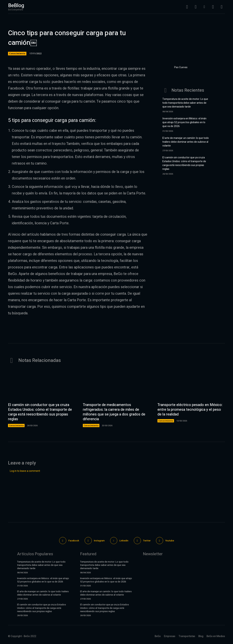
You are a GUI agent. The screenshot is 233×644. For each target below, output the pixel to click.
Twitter (147, 541)
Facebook (74, 541)
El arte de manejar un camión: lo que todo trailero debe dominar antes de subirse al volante (186, 142)
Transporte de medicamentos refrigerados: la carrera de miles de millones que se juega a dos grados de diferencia (114, 412)
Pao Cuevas (181, 67)
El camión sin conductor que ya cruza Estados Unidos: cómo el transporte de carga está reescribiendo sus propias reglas (184, 163)
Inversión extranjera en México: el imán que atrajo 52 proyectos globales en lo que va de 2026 (184, 122)
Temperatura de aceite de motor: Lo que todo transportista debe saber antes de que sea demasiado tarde (185, 103)
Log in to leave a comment (25, 471)
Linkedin (124, 541)
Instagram (99, 541)
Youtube (170, 541)
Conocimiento (17, 54)
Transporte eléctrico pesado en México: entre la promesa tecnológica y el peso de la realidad (190, 410)
